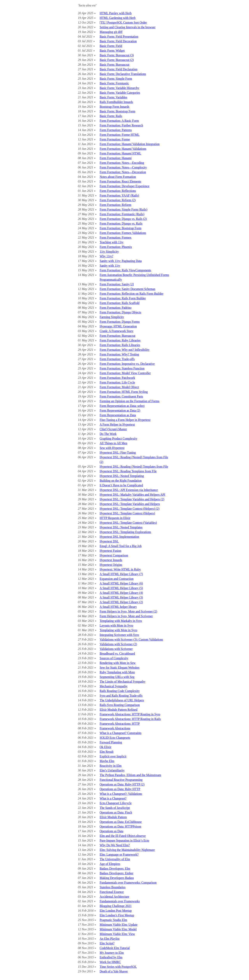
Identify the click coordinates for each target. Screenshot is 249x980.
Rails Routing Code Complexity (120, 691)
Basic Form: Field (111, 46)
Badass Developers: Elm (115, 869)
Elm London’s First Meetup (117, 915)
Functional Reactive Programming (121, 780)
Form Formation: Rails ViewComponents (125, 270)
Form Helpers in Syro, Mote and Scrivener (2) (128, 611)
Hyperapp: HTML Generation (118, 326)
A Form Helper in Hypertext (117, 424)
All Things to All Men (113, 443)
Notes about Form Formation (118, 177)
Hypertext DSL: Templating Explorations (125, 532)
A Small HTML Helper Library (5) (121, 588)
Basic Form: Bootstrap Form (117, 111)
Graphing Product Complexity (118, 438)
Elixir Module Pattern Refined (118, 710)
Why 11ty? (106, 256)
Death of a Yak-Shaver (114, 971)
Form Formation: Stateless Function (122, 368)
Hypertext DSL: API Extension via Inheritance (129, 490)
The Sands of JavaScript (115, 808)
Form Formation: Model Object (119, 387)
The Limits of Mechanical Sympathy (123, 682)
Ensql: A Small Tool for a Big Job (121, 546)
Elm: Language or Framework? (119, 854)
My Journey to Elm (112, 953)
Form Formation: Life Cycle (117, 382)
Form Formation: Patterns (116, 130)
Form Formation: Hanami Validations (123, 149)
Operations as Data (111, 831)
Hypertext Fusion (110, 551)
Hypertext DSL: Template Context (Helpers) (127, 513)
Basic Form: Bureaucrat (114, 65)
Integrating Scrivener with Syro (119, 635)
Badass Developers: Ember (116, 873)
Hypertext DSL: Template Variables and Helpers (130, 504)
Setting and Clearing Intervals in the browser (128, 27)
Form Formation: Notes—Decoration (123, 172)
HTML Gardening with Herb (118, 18)
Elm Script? (107, 943)
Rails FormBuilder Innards (116, 102)
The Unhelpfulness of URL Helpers (122, 700)
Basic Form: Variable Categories (120, 93)
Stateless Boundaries (113, 887)
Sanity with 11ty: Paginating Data (121, 261)
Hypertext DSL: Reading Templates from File (128, 471)
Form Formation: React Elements (120, 181)
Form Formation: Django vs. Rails (121, 223)
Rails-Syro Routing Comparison (120, 705)
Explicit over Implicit (113, 756)
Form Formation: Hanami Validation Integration (130, 144)
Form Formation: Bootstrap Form (121, 228)
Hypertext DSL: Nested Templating (122, 476)
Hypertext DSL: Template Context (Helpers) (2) (129, 509)
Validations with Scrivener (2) (118, 644)
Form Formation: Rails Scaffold (120, 303)
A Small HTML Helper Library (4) (121, 593)
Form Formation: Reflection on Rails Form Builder (132, 294)
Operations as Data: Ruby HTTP (120, 789)
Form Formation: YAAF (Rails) (119, 195)
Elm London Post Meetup (116, 911)
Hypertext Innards (111, 560)
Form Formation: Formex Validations (123, 233)
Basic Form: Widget (112, 51)
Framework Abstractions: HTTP (120, 724)
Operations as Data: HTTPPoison (120, 826)
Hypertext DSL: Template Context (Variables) (128, 523)
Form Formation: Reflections (118, 191)
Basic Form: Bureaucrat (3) (117, 55)
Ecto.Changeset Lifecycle (116, 803)
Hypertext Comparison (114, 555)
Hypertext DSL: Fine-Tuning (118, 453)
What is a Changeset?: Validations (121, 794)
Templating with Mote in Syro (118, 630)
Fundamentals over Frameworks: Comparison (128, 883)
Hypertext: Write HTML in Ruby (120, 569)
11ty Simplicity (109, 252)
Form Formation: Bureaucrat (117, 336)
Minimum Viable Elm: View (117, 934)
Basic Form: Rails (111, 116)
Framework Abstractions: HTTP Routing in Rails (130, 719)
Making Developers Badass (117, 878)
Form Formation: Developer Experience (124, 186)
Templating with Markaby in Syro (121, 621)
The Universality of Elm (115, 859)
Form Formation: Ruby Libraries (120, 340)
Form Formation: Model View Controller (125, 373)
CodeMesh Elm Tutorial (115, 948)
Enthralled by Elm (111, 957)
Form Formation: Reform (115, 205)
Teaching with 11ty (112, 242)
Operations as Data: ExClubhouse (121, 822)
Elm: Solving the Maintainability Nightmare (127, 850)
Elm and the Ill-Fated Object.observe (123, 836)
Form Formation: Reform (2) (118, 200)
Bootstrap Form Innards (114, 107)
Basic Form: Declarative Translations (123, 74)
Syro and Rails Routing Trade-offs (121, 696)
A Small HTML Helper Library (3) (121, 597)
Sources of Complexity (114, 658)
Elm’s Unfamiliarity (112, 770)
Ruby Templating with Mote (117, 672)
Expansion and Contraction (117, 579)
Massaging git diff (111, 32)
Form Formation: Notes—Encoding (122, 163)
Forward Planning (111, 742)
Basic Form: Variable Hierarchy (119, 88)
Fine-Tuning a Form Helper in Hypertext (125, 420)
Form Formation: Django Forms (120, 322)
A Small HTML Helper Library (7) (121, 574)
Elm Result (107, 752)
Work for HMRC (110, 962)
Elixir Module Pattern (113, 817)
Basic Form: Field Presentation (119, 37)
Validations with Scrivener (116, 649)
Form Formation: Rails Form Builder (123, 298)
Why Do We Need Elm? (115, 845)
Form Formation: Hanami (116, 158)
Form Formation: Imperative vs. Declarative (127, 364)
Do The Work (108, 434)
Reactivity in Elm (111, 766)
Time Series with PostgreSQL (118, 967)
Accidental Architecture (114, 897)
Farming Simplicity (112, 317)
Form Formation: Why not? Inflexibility (125, 350)
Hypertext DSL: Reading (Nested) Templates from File (134, 467)
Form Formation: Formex (116, 238)
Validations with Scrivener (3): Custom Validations (131, 639)
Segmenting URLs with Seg (117, 677)
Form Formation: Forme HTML (120, 135)
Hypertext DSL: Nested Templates (121, 527)
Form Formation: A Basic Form (119, 121)
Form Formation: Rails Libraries (120, 345)
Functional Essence (112, 892)
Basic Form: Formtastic (114, 83)
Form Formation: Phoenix (116, 247)
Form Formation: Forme (115, 139)
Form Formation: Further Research (121, 125)
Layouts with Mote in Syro (116, 625)
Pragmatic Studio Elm (113, 920)
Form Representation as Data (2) (120, 410)
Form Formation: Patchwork (117, 378)
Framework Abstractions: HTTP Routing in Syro (130, 714)
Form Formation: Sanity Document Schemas (127, 289)
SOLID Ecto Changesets (115, 738)
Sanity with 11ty (110, 266)
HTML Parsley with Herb (116, 13)
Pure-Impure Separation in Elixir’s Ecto (124, 840)
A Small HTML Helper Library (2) (121, 602)
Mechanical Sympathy (114, 686)
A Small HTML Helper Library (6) (121, 583)
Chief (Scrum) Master (113, 429)
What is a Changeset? (113, 798)
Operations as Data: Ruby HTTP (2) (122, 784)
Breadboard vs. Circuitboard (117, 653)
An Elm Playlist (110, 939)
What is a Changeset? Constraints (121, 733)
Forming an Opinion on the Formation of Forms (129, 401)
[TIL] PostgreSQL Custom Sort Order (123, 22)
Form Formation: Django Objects (120, 312)
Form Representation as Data (118, 415)
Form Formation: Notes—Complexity (123, 167)
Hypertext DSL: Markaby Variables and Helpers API (132, 495)
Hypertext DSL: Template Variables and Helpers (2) (132, 499)
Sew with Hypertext (112, 448)
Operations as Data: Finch (116, 812)
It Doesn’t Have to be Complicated (121, 485)
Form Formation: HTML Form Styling (124, 392)
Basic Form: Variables (113, 97)
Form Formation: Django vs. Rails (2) (123, 219)
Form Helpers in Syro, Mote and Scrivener (126, 616)
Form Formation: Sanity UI (117, 284)
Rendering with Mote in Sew (118, 663)
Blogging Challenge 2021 (116, 906)
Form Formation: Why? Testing (119, 354)
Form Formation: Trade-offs (117, 359)
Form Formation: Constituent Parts (121, 396)
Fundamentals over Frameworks (120, 901)
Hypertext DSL (109, 541)
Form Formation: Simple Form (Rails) (123, 209)
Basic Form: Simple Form (116, 79)
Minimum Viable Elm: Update (119, 925)
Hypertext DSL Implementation (119, 537)
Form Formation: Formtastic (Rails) (122, 214)
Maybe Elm (107, 761)
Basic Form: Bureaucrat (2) (117, 60)
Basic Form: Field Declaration (118, 69)
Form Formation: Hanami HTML (120, 153)
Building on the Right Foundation (121, 481)
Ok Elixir (105, 747)
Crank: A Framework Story (117, 331)
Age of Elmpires (110, 864)
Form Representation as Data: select (122, 406)
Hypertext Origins (111, 565)
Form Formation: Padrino (116, 308)
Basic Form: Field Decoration (118, 41)
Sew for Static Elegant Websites (120, 668)
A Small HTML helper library (118, 607)
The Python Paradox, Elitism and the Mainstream (130, 775)
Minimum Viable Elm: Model (118, 929)
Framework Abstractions (115, 728)
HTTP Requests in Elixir (115, 518)
